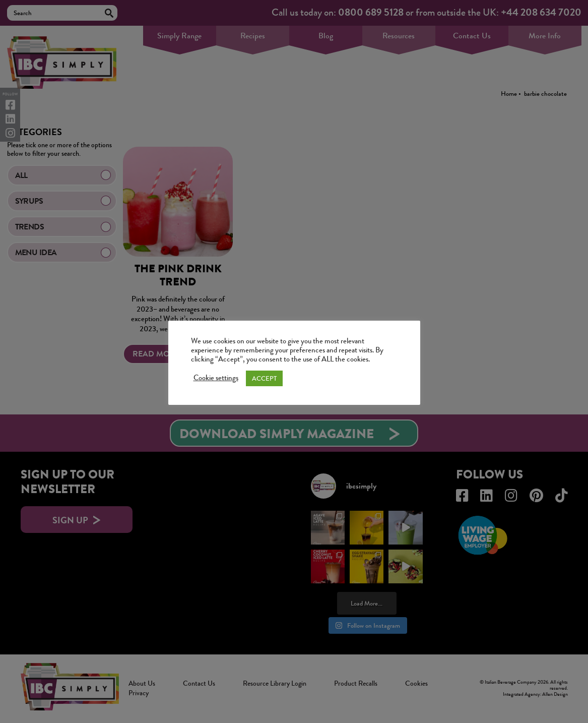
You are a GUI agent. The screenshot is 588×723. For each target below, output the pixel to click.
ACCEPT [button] (264, 378)
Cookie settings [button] (216, 378)
